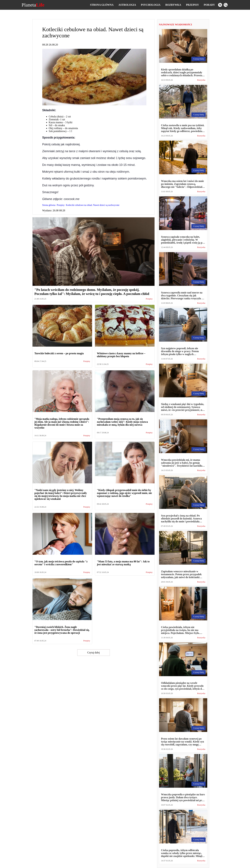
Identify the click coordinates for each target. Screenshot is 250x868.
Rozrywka (173, 5)
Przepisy (193, 5)
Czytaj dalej (93, 653)
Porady (209, 5)
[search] (226, 5)
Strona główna (102, 5)
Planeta (33, 5)
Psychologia (151, 5)
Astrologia (127, 5)
